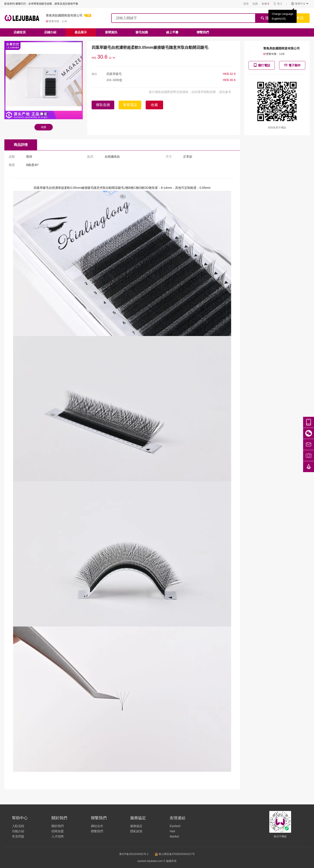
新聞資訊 (111, 32)
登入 (278, 4)
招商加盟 (58, 831)
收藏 (265, 4)
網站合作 (97, 826)
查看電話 (130, 105)
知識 (255, 4)
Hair (172, 831)
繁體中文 (300, 4)
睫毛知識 (142, 32)
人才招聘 (58, 836)
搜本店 (298, 18)
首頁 (246, 4)
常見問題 (18, 836)
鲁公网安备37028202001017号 (175, 854)
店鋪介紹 (50, 32)
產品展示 (81, 32)
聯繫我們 (203, 32)
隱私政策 (136, 831)
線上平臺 (172, 32)
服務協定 (136, 826)
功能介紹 (18, 831)
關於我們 (58, 826)
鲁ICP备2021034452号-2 (134, 854)
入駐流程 (18, 826)
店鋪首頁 (20, 32)
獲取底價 (103, 105)
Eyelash (175, 826)
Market (174, 836)
